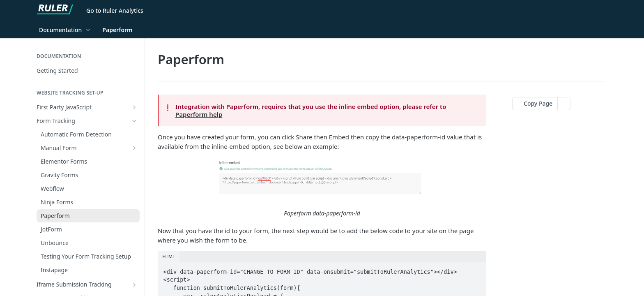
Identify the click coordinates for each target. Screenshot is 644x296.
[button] (322, 188)
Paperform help (199, 114)
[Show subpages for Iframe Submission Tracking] (134, 284)
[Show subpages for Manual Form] (134, 148)
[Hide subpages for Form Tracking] (134, 121)
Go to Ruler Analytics (115, 10)
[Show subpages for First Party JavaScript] (134, 107)
